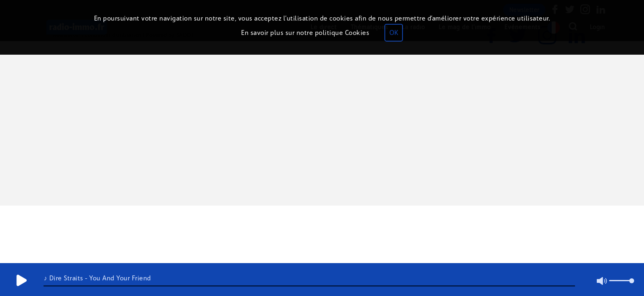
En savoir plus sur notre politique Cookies (305, 33)
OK (394, 33)
